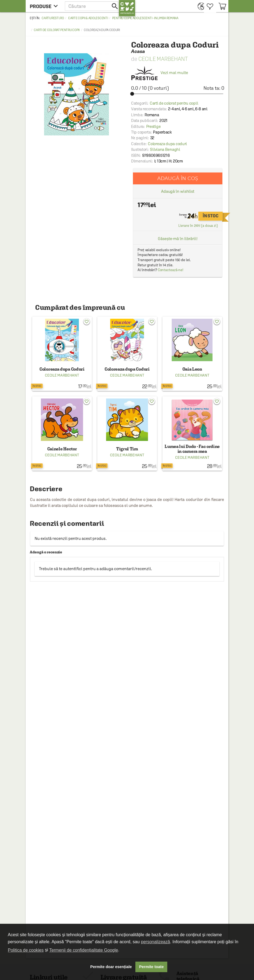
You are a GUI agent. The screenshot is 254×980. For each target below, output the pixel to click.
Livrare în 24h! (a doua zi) (198, 226)
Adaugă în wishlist (178, 191)
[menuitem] (200, 6)
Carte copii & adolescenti (88, 18)
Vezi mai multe (160, 73)
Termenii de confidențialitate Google (83, 950)
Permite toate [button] (151, 967)
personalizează (156, 942)
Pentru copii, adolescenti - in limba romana (145, 18)
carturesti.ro (53, 18)
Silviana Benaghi (165, 149)
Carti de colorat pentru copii (57, 30)
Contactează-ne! (171, 270)
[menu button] (45, 6)
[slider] (178, 94)
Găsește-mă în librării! (178, 239)
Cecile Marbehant (163, 59)
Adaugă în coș (178, 178)
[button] (92, 6)
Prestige (153, 126)
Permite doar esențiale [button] (111, 967)
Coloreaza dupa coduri (167, 144)
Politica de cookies (26, 950)
